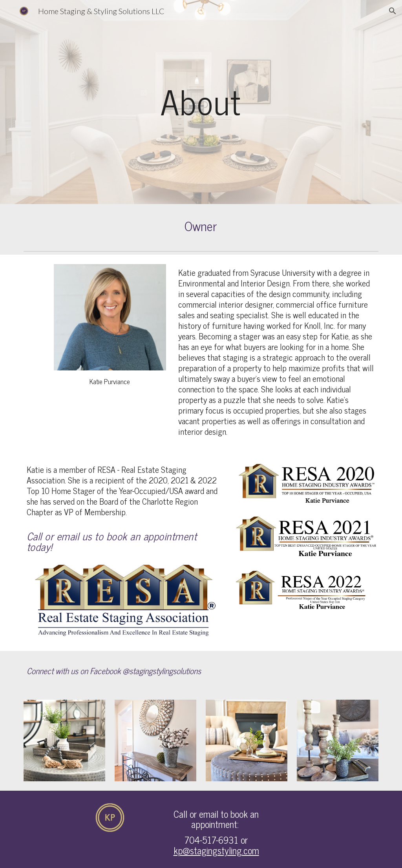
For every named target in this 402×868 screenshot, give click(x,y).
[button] (393, 11)
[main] (201, 102)
